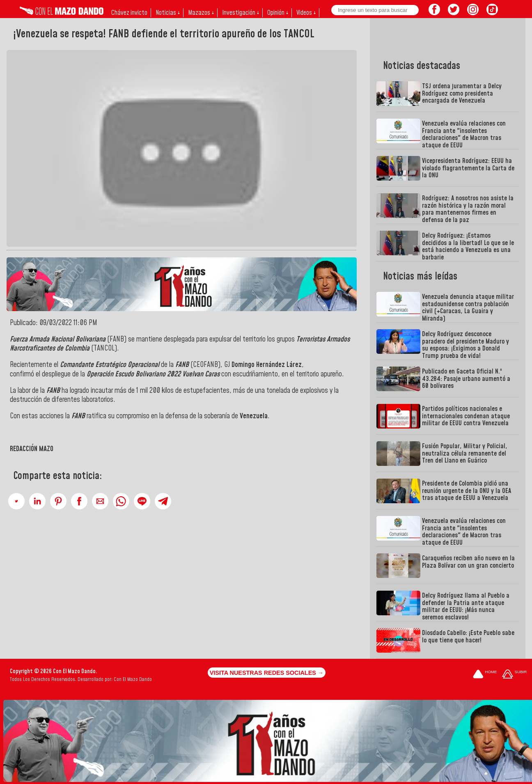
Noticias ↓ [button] (168, 13)
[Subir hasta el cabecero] (514, 675)
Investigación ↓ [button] (241, 13)
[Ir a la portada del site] (485, 675)
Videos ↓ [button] (306, 13)
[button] (16, 501)
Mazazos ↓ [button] (201, 13)
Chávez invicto (129, 13)
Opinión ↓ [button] (278, 13)
